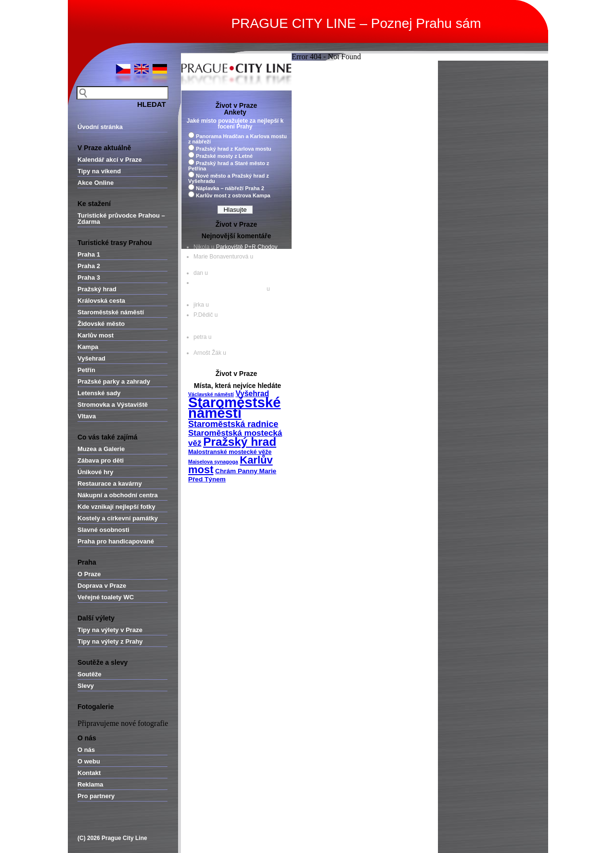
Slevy (86, 686)
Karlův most (96, 335)
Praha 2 (89, 266)
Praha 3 (89, 278)
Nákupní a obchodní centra (118, 495)
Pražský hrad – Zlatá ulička (228, 295)
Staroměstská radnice (233, 424)
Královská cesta (101, 301)
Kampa (88, 347)
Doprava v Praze (102, 586)
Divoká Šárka (226, 273)
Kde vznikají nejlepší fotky (116, 507)
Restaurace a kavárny (110, 484)
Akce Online (96, 183)
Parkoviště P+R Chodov (247, 247)
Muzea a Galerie (101, 449)
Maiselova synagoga (213, 462)
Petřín (86, 370)
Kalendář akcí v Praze (110, 160)
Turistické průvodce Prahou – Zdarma (121, 219)
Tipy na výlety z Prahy (110, 641)
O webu (89, 761)
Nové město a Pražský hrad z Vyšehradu (229, 178)
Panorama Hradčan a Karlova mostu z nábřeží (237, 139)
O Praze (89, 574)
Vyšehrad (91, 358)
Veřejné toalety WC (106, 597)
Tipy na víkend (99, 171)
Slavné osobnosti (103, 530)
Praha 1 (89, 254)
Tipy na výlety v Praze (110, 630)
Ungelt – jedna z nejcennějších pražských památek (237, 340)
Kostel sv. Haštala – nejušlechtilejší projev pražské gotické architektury (232, 321)
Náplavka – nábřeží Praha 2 (230, 188)
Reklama (90, 784)
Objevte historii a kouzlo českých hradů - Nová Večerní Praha (235, 286)
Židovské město (101, 324)
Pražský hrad (97, 289)
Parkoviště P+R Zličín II (240, 305)
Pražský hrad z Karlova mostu (234, 149)
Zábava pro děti (101, 460)
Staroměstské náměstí (111, 312)
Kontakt (89, 773)
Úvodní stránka (100, 127)
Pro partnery (96, 796)
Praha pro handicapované (116, 541)
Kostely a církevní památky (118, 518)
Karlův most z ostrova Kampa (233, 195)
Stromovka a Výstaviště (113, 405)
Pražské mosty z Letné (224, 156)
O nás (86, 750)
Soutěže (90, 674)
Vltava (87, 416)
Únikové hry (95, 472)
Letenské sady (99, 393)
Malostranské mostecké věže (230, 452)
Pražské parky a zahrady (114, 381)
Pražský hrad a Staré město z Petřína (229, 166)
